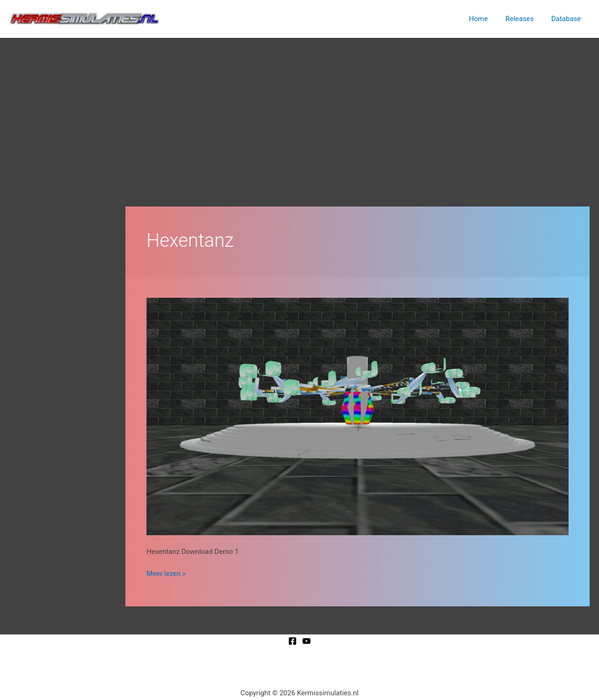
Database (568, 19)
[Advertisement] (299, 108)
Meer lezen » (166, 573)
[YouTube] (307, 641)
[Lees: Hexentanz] (358, 416)
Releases (525, 19)
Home (487, 19)
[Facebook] (292, 641)
